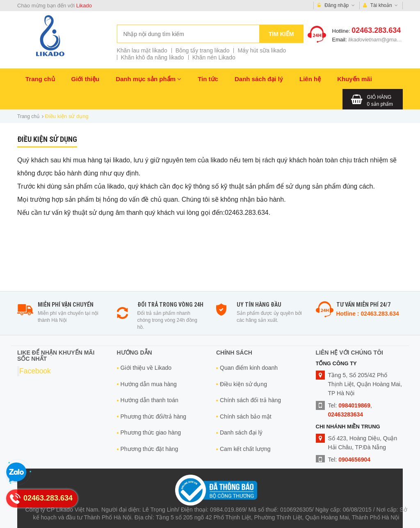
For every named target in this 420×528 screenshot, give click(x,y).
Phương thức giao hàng (151, 432)
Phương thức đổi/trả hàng (154, 416)
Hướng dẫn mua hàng (149, 384)
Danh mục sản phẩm (148, 79)
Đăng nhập (336, 6)
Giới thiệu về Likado (146, 368)
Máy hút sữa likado (262, 50)
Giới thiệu (86, 79)
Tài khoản (381, 6)
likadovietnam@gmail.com (379, 40)
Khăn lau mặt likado (142, 50)
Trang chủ (40, 79)
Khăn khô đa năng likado (153, 57)
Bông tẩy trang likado (203, 50)
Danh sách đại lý (259, 79)
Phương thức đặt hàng (150, 449)
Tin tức (208, 79)
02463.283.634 (376, 30)
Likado (84, 6)
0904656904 (354, 460)
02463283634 (346, 414)
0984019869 (354, 405)
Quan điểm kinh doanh (249, 368)
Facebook (35, 371)
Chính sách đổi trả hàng (250, 400)
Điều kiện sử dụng (243, 384)
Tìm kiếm (281, 34)
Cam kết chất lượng (245, 449)
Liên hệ (310, 79)
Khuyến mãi (355, 79)
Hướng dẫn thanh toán (150, 400)
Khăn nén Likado (214, 57)
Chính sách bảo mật (246, 416)
